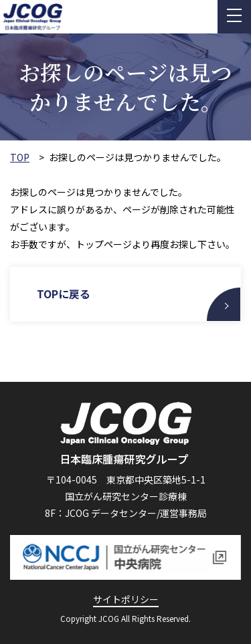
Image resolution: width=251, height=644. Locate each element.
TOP (20, 157)
